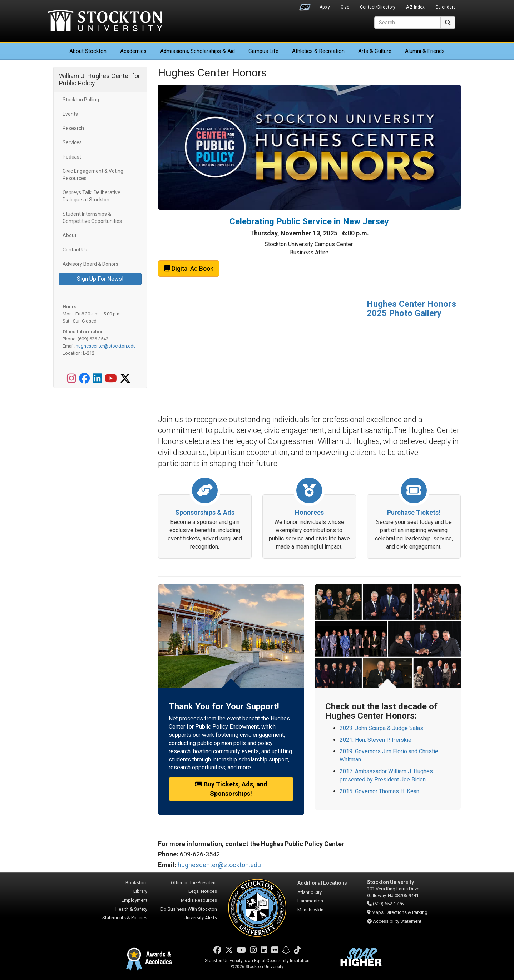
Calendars (445, 7)
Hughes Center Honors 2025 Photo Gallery (411, 309)
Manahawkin (310, 910)
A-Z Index (415, 7)
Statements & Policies (125, 918)
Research (73, 128)
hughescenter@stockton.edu (106, 346)
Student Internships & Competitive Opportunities (92, 217)
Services (72, 142)
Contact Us (75, 250)
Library (140, 891)
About (88, 51)
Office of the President (194, 883)
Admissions (197, 51)
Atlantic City (310, 892)
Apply (325, 7)
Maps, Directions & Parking (400, 912)
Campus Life (263, 51)
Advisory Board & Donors (90, 264)
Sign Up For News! (100, 279)
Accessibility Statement (397, 921)
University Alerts (200, 918)
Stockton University (105, 21)
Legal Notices (203, 891)
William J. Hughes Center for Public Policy (100, 79)
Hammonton (310, 901)
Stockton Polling (81, 100)
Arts (375, 51)
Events (70, 114)
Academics (133, 51)
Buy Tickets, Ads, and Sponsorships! (231, 789)
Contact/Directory (378, 7)
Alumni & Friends (425, 51)
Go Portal (305, 5)
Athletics (318, 51)
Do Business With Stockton (189, 909)
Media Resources (199, 900)
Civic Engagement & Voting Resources (93, 175)
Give (345, 7)
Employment (134, 900)
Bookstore (136, 883)
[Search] (407, 22)
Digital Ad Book (189, 268)
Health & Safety (131, 909)
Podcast (72, 157)
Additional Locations (322, 883)
